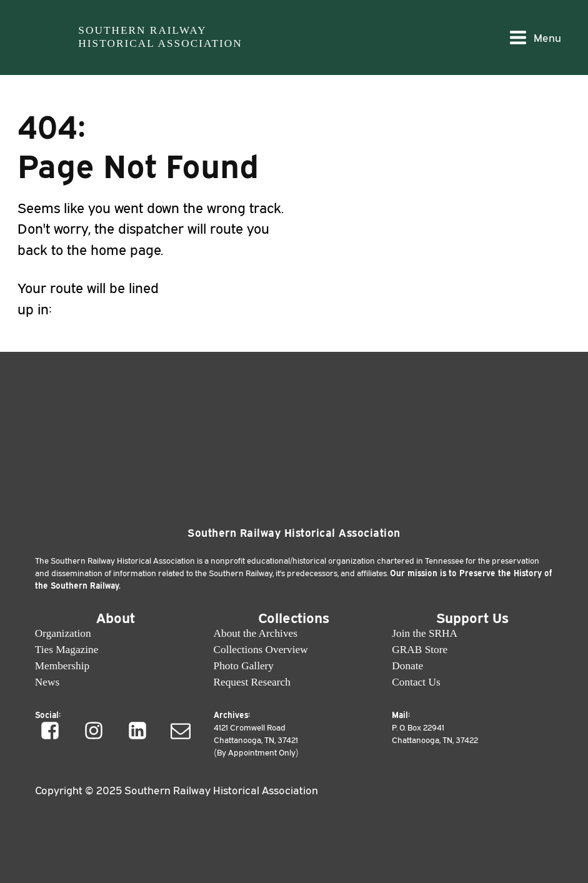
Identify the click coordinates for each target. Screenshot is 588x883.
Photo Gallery (244, 666)
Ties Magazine (67, 650)
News (47, 682)
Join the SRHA (425, 633)
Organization (63, 633)
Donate (407, 666)
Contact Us (416, 682)
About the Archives (256, 633)
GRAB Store (420, 650)
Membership (62, 666)
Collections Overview (261, 650)
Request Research (252, 682)
